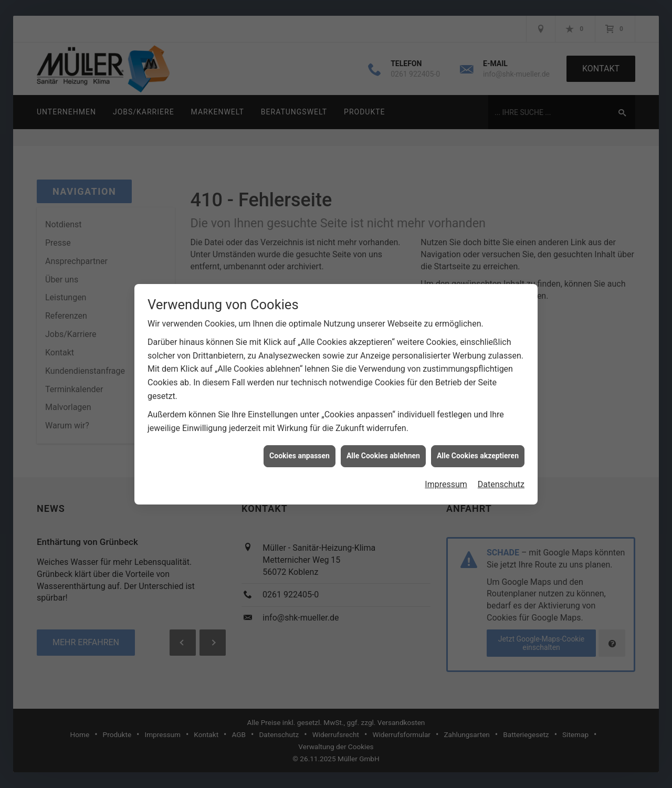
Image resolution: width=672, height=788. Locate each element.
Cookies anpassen (300, 445)
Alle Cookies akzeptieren (478, 445)
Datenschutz (501, 473)
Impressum (446, 473)
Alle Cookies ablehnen (383, 445)
